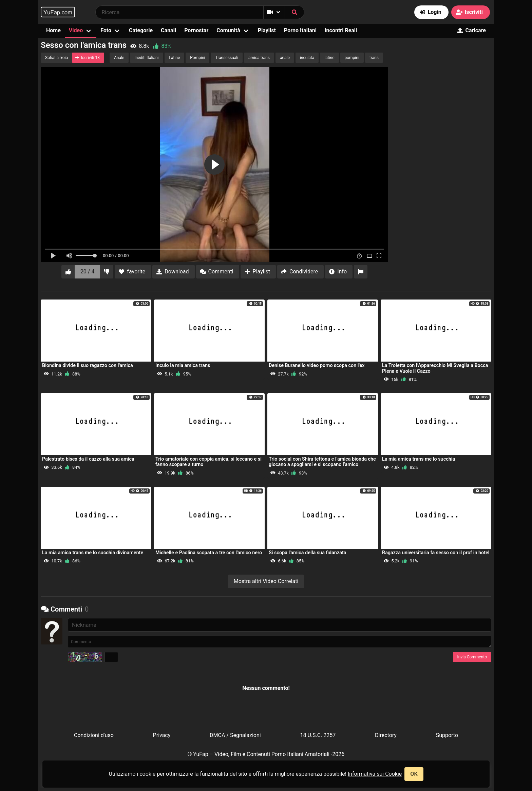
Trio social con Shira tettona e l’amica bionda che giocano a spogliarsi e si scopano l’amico (322, 462)
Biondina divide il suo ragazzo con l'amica (88, 365)
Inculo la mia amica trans (183, 365)
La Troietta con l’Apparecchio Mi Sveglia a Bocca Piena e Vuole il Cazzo (435, 368)
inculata (307, 58)
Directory (386, 735)
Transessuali (227, 58)
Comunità (228, 30)
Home (53, 30)
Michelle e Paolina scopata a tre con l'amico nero (209, 553)
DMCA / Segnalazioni (235, 735)
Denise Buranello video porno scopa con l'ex (317, 365)
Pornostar (196, 30)
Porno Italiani (300, 30)
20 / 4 (88, 272)
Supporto (447, 735)
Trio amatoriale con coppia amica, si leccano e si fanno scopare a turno (208, 462)
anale (285, 58)
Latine (175, 58)
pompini (352, 58)
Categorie (141, 30)
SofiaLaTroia (56, 58)
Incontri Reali (341, 30)
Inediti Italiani (146, 58)
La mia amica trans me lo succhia (419, 459)
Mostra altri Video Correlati (266, 581)
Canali (168, 30)
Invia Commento (472, 657)
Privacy (162, 735)
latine (329, 58)
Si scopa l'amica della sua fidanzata (307, 553)
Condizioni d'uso (94, 735)
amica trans (259, 58)
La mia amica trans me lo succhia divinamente (93, 553)
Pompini (197, 58)
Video (76, 30)
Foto (106, 30)
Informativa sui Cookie (375, 774)
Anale (119, 58)
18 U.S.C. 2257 (318, 735)
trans (374, 58)
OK (414, 774)
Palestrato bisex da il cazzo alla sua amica (88, 459)
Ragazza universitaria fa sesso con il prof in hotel (436, 553)
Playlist (267, 30)
